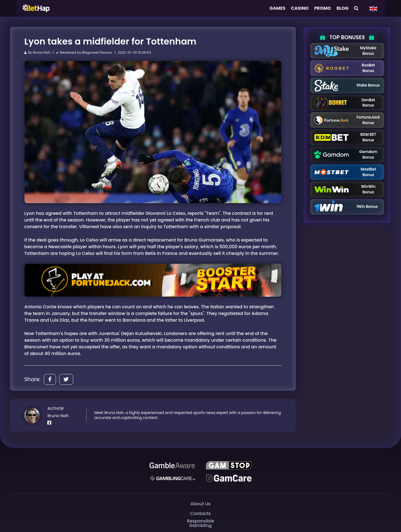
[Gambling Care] (172, 478)
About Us (200, 504)
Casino (300, 8)
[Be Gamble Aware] (172, 465)
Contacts (200, 513)
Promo (322, 8)
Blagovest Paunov (97, 52)
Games (277, 8)
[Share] (50, 379)
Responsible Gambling (200, 523)
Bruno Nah (42, 52)
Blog (342, 8)
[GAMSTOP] (229, 465)
